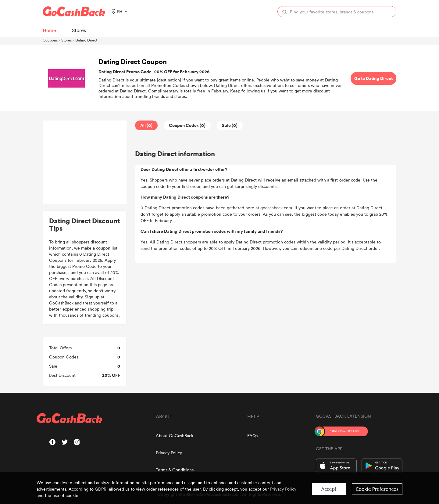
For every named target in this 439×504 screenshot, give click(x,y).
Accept (329, 489)
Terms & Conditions (175, 470)
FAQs (252, 436)
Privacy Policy (169, 453)
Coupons (50, 40)
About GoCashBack (175, 436)
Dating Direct (86, 40)
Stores (66, 40)
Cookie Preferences (377, 489)
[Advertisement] (85, 163)
